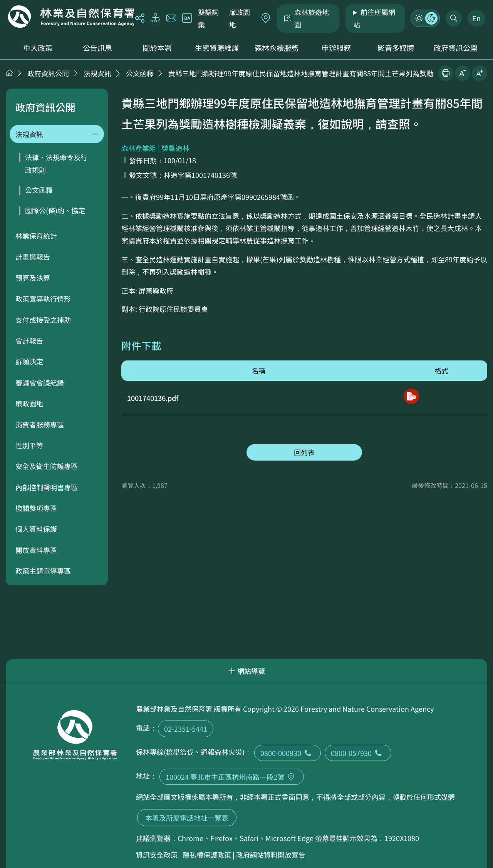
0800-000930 (288, 753)
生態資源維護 (217, 48)
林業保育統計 (36, 236)
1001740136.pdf (153, 398)
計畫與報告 (33, 256)
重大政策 (38, 48)
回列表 (304, 452)
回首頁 (71, 17)
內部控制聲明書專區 (47, 487)
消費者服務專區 (40, 424)
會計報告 (29, 340)
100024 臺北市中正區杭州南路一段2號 (232, 777)
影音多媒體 (396, 48)
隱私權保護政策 (207, 855)
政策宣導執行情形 (43, 298)
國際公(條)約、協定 (55, 210)
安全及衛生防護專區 (47, 466)
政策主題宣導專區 (43, 571)
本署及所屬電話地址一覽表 (187, 818)
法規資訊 (97, 73)
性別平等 (29, 445)
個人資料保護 (36, 529)
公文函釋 (140, 73)
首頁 (9, 73)
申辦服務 (336, 48)
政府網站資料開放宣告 (271, 855)
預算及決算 (33, 278)
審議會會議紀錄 (40, 382)
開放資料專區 (36, 550)
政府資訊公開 (456, 48)
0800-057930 (358, 753)
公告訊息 (97, 48)
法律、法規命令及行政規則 (56, 163)
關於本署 (157, 48)
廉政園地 (240, 18)
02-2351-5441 (186, 729)
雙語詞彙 (208, 18)
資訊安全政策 (157, 855)
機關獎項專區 (36, 508)
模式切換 (425, 18)
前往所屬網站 (374, 18)
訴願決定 (29, 361)
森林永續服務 (277, 48)
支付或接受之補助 (43, 320)
